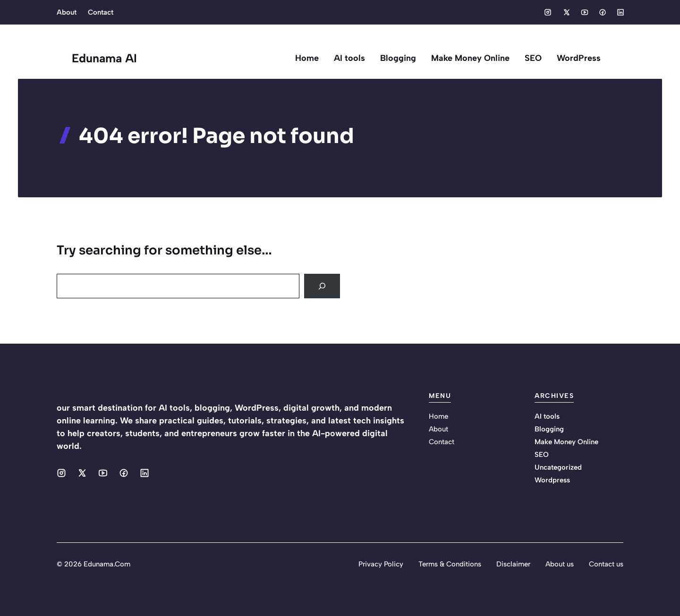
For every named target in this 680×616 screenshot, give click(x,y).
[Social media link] (548, 12)
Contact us (606, 564)
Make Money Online (470, 58)
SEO (533, 58)
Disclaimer (513, 564)
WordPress (579, 58)
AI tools (349, 58)
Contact (101, 12)
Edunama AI (104, 58)
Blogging (398, 58)
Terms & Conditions (450, 564)
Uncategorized (558, 467)
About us (560, 564)
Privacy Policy (381, 564)
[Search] (322, 286)
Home (307, 58)
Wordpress (552, 480)
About (67, 12)
